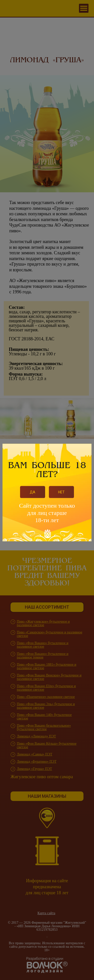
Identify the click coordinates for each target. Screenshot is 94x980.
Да (33, 492)
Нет (61, 492)
